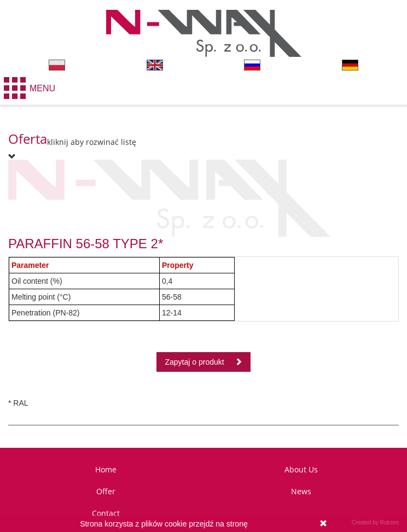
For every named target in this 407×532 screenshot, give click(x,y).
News (301, 491)
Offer (106, 491)
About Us (301, 469)
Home (106, 469)
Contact (106, 513)
